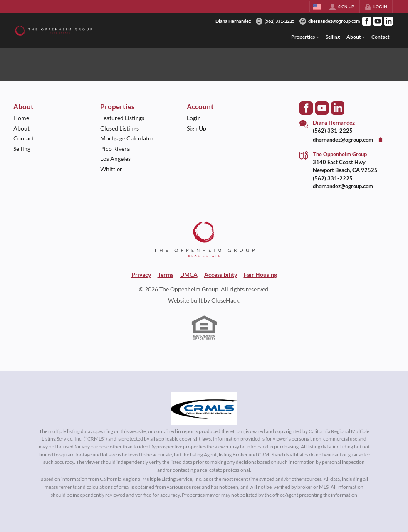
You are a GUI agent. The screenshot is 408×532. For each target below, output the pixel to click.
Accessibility (221, 275)
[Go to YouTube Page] (378, 21)
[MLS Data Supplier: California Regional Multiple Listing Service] (204, 409)
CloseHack (225, 300)
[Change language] (317, 7)
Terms (166, 275)
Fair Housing (260, 275)
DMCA (189, 275)
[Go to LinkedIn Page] (388, 21)
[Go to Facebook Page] (367, 21)
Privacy (141, 275)
